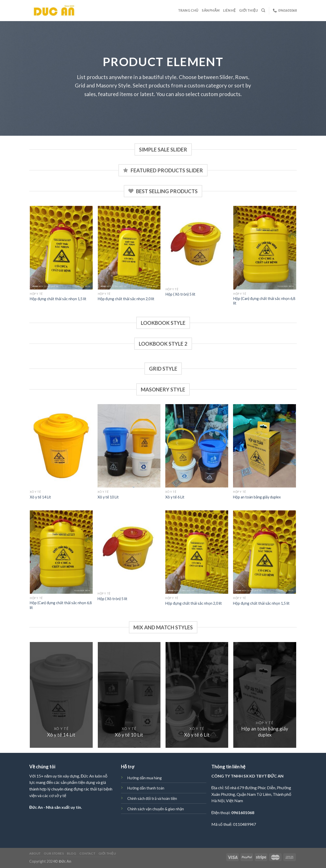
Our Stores (54, 853)
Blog (72, 853)
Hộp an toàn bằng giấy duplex (257, 497)
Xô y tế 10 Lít (108, 497)
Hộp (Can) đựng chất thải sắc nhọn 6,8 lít (264, 301)
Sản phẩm (210, 10)
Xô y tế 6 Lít (175, 497)
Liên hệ (229, 10)
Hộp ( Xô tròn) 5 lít (180, 294)
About (35, 853)
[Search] (263, 10)
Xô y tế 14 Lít (40, 497)
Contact (87, 853)
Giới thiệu (248, 10)
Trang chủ (188, 10)
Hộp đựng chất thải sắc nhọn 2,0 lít (126, 299)
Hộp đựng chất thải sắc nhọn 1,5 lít (58, 299)
